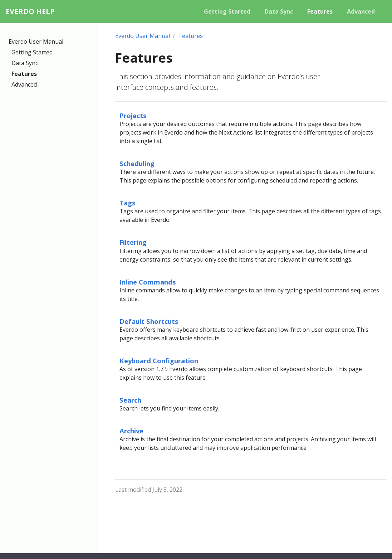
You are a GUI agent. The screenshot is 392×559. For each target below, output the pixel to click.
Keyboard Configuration (159, 361)
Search (130, 400)
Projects (133, 115)
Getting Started (32, 52)
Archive (131, 431)
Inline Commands (148, 282)
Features (24, 74)
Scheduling (137, 163)
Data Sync (25, 63)
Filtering (133, 242)
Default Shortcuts (149, 321)
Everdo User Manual (36, 42)
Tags (128, 203)
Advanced (24, 84)
